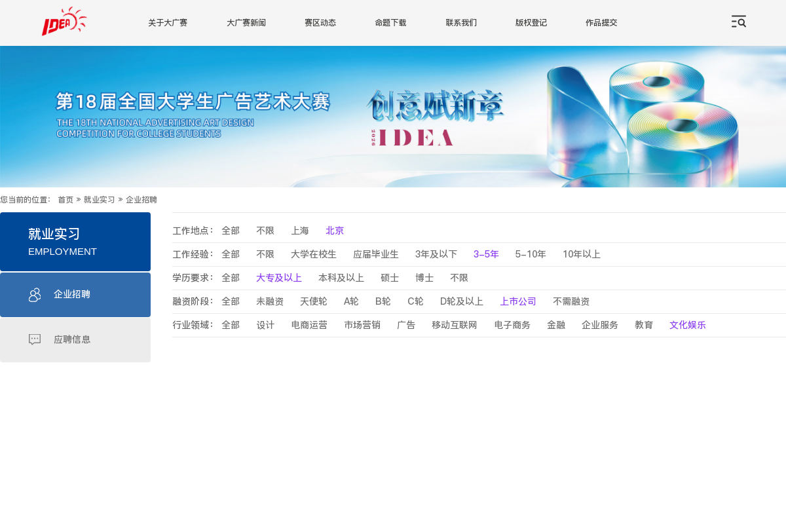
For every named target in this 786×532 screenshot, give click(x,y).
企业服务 (600, 325)
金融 (556, 325)
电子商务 (512, 325)
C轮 (416, 302)
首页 (65, 200)
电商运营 (309, 325)
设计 (265, 325)
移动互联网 (455, 325)
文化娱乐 (688, 325)
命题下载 (390, 23)
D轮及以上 (462, 302)
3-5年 (486, 255)
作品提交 (601, 23)
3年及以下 (436, 255)
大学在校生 (314, 255)
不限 (265, 231)
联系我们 (461, 23)
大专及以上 (279, 278)
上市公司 (518, 302)
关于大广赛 (168, 23)
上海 (300, 231)
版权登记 (531, 23)
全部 (231, 231)
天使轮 (314, 302)
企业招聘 (141, 200)
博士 (424, 278)
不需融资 (571, 302)
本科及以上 (341, 278)
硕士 (390, 278)
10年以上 (582, 255)
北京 (335, 231)
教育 (644, 325)
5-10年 (531, 255)
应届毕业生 (376, 255)
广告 (406, 325)
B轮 (383, 302)
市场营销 (362, 325)
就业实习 (100, 200)
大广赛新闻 (246, 23)
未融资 (270, 302)
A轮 (351, 302)
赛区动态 (320, 23)
